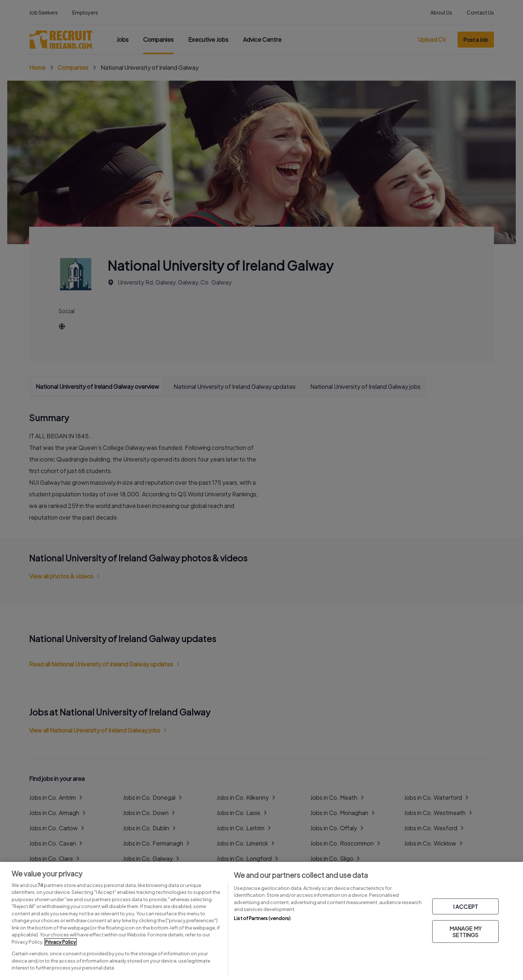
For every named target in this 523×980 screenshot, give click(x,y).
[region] (261, 921)
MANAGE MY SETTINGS (466, 931)
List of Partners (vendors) (262, 918)
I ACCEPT (466, 906)
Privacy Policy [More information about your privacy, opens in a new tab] (60, 942)
